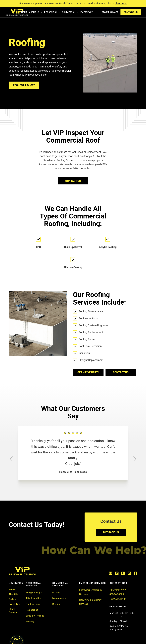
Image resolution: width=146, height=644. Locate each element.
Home (12, 589)
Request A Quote (24, 85)
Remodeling (32, 610)
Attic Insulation (34, 598)
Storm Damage (13, 611)
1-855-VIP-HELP (118, 599)
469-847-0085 (117, 594)
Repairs (56, 593)
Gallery (12, 599)
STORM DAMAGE (110, 12)
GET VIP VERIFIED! (88, 372)
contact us (131, 12)
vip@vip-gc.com (118, 589)
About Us (13, 594)
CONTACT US (73, 181)
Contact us (121, 372)
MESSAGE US (111, 532)
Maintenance (59, 598)
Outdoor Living (33, 604)
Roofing (30, 622)
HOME (24, 12)
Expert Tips (14, 604)
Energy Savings (34, 593)
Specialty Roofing (35, 616)
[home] (17, 12)
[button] (35, 12)
